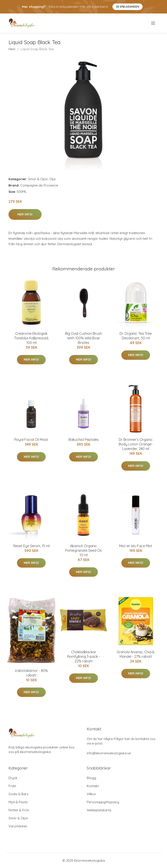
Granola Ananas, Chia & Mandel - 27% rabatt (136, 654)
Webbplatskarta (99, 810)
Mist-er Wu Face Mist (136, 546)
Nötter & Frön (19, 810)
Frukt (12, 786)
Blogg (91, 778)
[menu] (153, 23)
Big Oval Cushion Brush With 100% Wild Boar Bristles (83, 338)
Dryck (13, 778)
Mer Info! (25, 214)
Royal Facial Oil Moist (31, 440)
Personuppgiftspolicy (103, 802)
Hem (12, 49)
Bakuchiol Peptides (84, 440)
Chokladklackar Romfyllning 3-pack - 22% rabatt (84, 656)
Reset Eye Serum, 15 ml (31, 546)
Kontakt (93, 786)
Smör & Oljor (38, 179)
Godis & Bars (18, 794)
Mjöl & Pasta (18, 802)
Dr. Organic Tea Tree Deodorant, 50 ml (136, 336)
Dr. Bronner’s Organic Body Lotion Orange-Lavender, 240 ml (136, 444)
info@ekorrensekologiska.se (109, 753)
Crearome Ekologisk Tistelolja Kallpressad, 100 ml (31, 338)
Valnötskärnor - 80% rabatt (31, 673)
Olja (52, 179)
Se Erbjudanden (128, 7)
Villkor (91, 794)
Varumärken (18, 826)
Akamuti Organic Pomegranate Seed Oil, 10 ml (84, 550)
